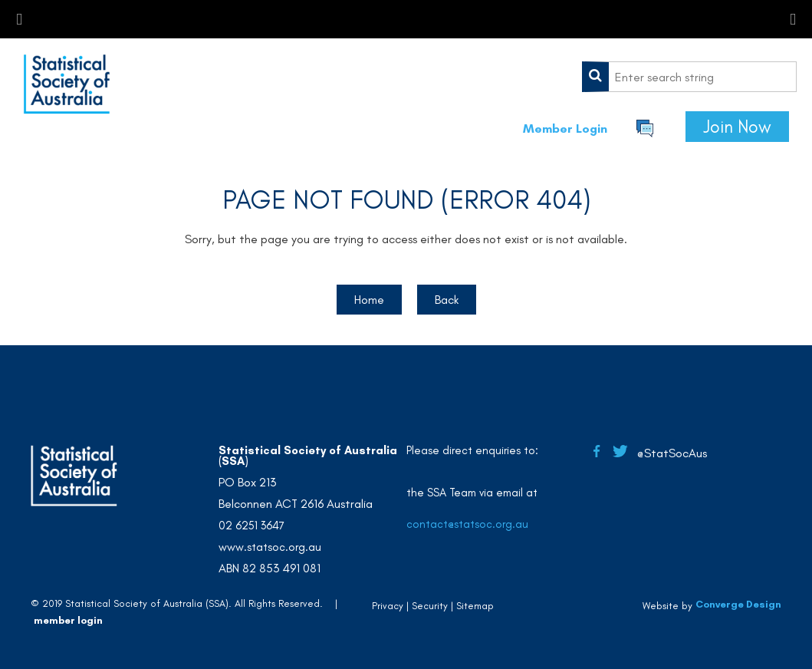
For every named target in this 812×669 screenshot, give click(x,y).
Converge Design (738, 604)
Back (447, 300)
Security (430, 606)
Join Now (737, 127)
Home (369, 300)
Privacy (388, 606)
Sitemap (475, 606)
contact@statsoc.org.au (467, 524)
